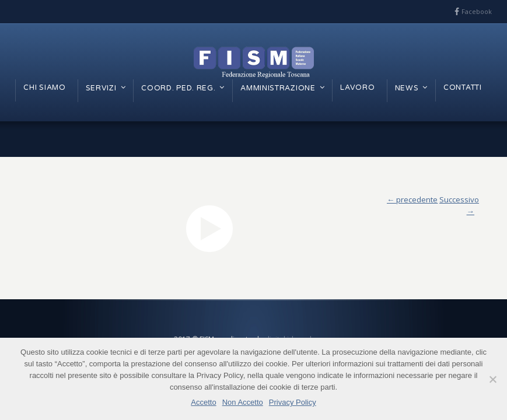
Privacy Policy (293, 402)
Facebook (477, 11)
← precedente (412, 199)
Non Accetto (243, 402)
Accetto (203, 402)
